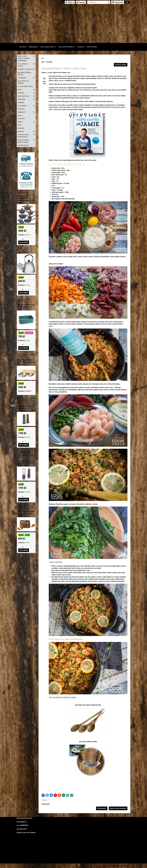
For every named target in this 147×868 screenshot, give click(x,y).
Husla (20, 115)
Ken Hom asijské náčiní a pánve (27, 141)
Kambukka (27, 99)
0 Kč (127, 2)
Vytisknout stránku (121, 65)
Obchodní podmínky (67, 47)
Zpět (43, 58)
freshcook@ (20, 822)
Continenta (27, 78)
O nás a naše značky (48, 47)
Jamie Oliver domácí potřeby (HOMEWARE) (27, 58)
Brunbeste (27, 112)
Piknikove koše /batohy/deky (27, 136)
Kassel (27, 122)
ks (21, 239)
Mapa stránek (92, 47)
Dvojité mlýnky (23, 145)
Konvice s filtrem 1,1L (23, 249)
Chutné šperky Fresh (25, 86)
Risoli (27, 90)
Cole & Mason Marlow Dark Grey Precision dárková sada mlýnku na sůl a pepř (26, 401)
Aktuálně (23, 47)
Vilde (19, 125)
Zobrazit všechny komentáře (118, 808)
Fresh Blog (33, 47)
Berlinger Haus (27, 96)
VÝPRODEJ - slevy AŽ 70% (26, 69)
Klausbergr (27, 106)
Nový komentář (102, 808)
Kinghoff (21, 109)
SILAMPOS (27, 93)
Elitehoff (21, 119)
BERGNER (21, 128)
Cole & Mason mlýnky (27, 65)
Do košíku (24, 242)
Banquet (27, 131)
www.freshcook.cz (22, 829)
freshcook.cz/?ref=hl (26, 150)
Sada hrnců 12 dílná (24, 193)
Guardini (21, 103)
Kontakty (81, 47)
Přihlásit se (70, 2)
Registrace (81, 2)
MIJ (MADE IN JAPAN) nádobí (24, 74)
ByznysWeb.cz (125, 866)
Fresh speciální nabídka (23, 82)
